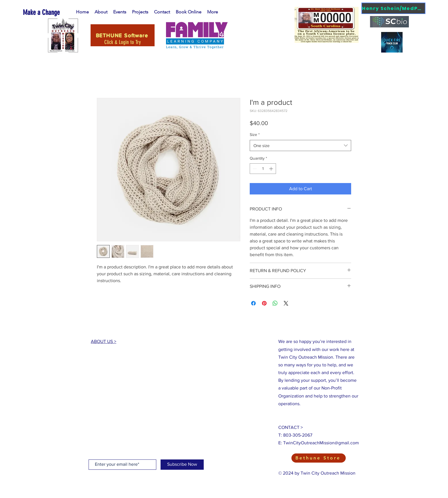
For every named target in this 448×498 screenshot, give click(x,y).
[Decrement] (254, 169)
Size (255, 134)
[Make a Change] (49, 12)
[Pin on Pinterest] (264, 303)
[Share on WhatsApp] (275, 303)
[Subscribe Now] (182, 465)
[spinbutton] (263, 169)
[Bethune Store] (319, 458)
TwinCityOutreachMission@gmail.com (321, 443)
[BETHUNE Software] (123, 35)
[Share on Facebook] (253, 303)
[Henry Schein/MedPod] (393, 8)
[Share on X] (286, 303)
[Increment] (272, 169)
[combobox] (300, 145)
